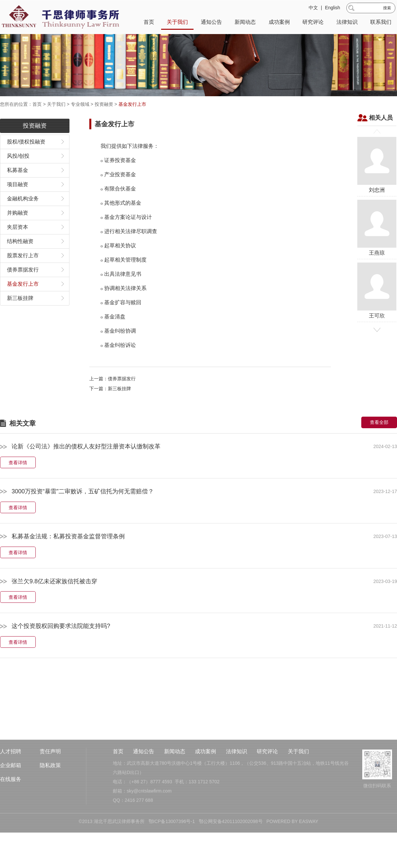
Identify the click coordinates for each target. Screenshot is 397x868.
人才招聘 (11, 787)
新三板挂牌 (20, 318)
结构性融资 (20, 261)
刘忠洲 (377, 185)
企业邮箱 (11, 801)
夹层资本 (18, 247)
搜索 (387, 9)
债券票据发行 (23, 289)
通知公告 (211, 23)
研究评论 (313, 23)
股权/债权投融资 (26, 162)
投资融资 (104, 104)
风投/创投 (18, 176)
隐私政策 (50, 801)
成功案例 (279, 23)
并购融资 (18, 233)
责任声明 (50, 787)
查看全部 (379, 442)
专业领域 (80, 104)
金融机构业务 (23, 218)
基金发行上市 (132, 104)
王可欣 (377, 310)
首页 (149, 23)
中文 (313, 9)
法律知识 (347, 23)
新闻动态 (245, 23)
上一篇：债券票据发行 (112, 399)
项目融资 (18, 204)
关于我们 (177, 23)
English (332, 9)
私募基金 (18, 190)
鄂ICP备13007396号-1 (172, 857)
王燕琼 (377, 248)
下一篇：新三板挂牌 (110, 409)
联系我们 (381, 23)
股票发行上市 (23, 275)
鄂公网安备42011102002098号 (231, 857)
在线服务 (11, 815)
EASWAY (309, 857)
